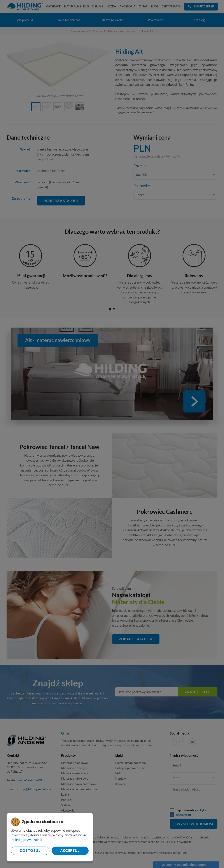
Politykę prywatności (26, 840)
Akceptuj (70, 851)
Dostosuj (30, 851)
